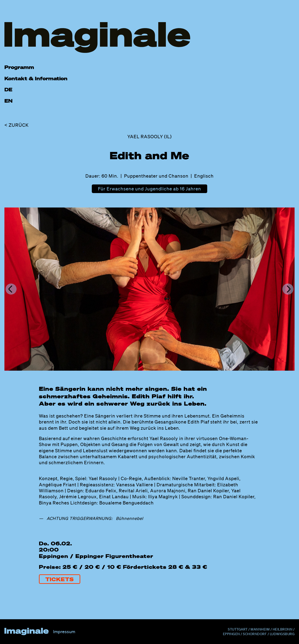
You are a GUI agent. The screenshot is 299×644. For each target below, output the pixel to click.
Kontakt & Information (36, 78)
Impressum (64, 632)
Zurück (19, 125)
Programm (19, 67)
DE (8, 89)
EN (9, 101)
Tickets (60, 579)
